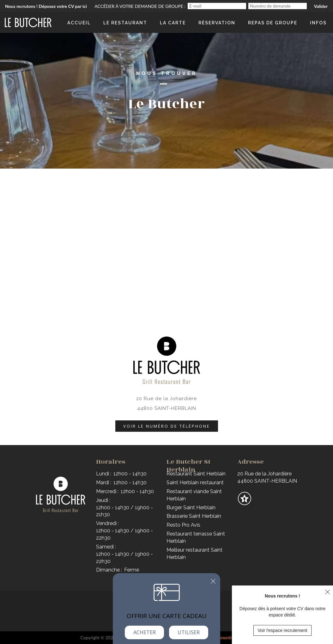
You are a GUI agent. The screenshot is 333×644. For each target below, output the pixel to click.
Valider (321, 6)
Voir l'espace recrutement (282, 630)
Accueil (79, 23)
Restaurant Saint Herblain (196, 474)
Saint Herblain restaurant (195, 483)
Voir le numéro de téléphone (167, 426)
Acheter (145, 632)
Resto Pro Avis (183, 525)
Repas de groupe (273, 23)
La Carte (173, 23)
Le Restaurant (125, 23)
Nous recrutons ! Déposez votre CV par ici (46, 6)
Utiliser (189, 632)
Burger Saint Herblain (191, 508)
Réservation (217, 23)
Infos (318, 23)
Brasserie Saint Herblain (194, 516)
